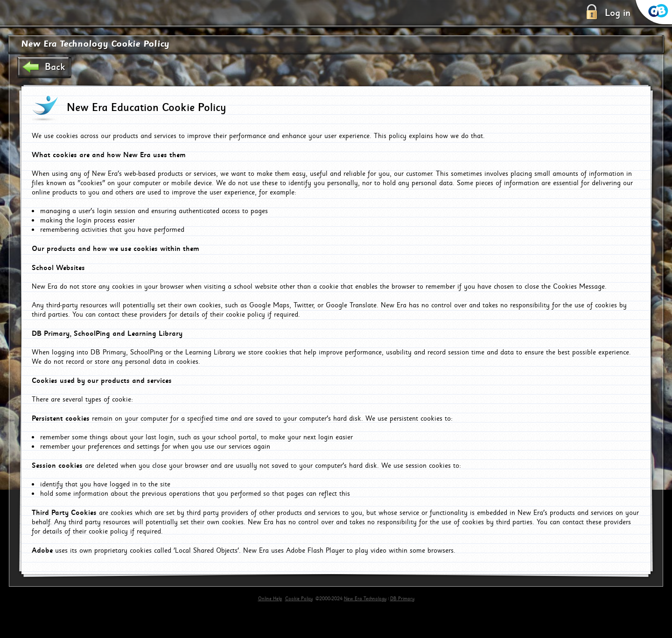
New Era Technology (365, 599)
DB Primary (402, 599)
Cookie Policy (299, 599)
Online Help (270, 599)
